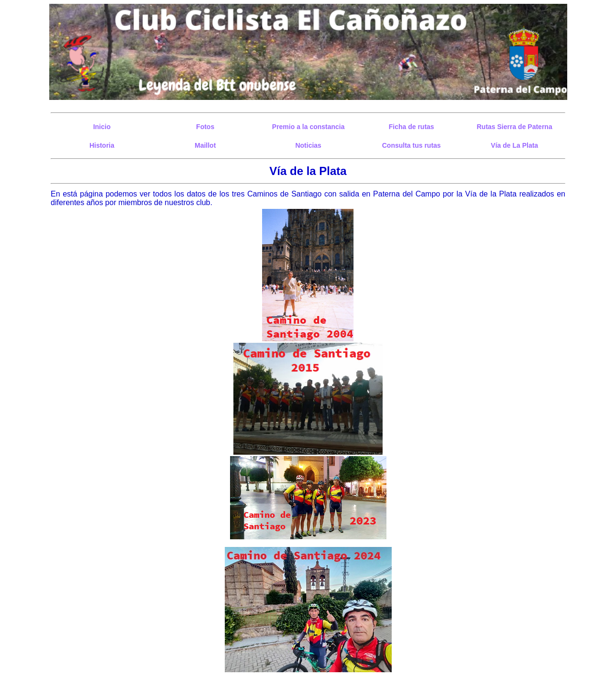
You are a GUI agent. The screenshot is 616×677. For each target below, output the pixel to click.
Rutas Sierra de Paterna (515, 127)
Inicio (102, 127)
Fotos (205, 127)
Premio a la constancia (308, 127)
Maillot (205, 145)
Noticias (308, 145)
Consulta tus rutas (412, 145)
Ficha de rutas (412, 127)
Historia (102, 145)
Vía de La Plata (514, 145)
